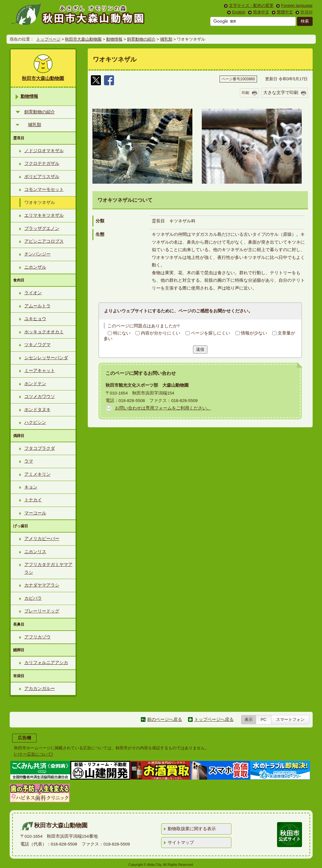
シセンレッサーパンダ (46, 358)
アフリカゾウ (37, 637)
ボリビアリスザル (42, 177)
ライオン (33, 293)
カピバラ (33, 598)
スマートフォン (290, 719)
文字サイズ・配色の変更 (251, 5)
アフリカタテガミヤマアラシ (48, 568)
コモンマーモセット (44, 189)
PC (264, 719)
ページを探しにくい (211, 333)
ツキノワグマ (37, 345)
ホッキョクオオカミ (44, 332)
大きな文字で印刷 (281, 92)
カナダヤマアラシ (42, 585)
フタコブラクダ (40, 448)
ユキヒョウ (35, 319)
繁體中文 (285, 12)
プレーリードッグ (42, 611)
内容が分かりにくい (161, 333)
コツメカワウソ (40, 397)
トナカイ (33, 500)
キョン (31, 487)
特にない (122, 333)
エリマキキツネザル (44, 215)
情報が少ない (254, 333)
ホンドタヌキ (37, 410)
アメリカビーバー (42, 539)
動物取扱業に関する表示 (192, 829)
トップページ (48, 39)
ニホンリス (35, 552)
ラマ (29, 461)
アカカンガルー (40, 689)
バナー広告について (33, 754)
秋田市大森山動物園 (83, 39)
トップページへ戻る (214, 719)
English (239, 12)
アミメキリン (37, 474)
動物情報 (114, 39)
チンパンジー (37, 254)
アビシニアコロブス (44, 241)
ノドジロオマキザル (44, 151)
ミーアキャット (40, 371)
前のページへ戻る (165, 719)
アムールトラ (37, 306)
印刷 (245, 93)
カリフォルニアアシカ (46, 663)
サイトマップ (181, 843)
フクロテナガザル (42, 164)
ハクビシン (35, 422)
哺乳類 (166, 39)
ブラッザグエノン (42, 228)
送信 (200, 349)
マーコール (35, 513)
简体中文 (261, 12)
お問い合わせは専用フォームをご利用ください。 (163, 408)
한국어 (307, 12)
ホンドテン (35, 384)
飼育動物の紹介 (141, 39)
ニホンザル (35, 267)
